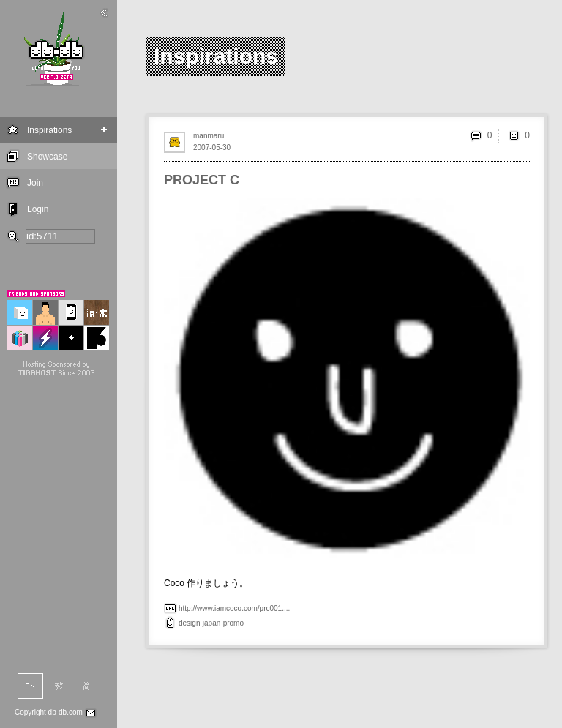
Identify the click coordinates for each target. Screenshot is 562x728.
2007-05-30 (212, 147)
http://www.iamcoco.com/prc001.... (234, 608)
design (189, 623)
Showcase (47, 157)
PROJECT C (202, 180)
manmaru (209, 136)
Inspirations (49, 130)
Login (38, 209)
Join (35, 183)
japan (211, 623)
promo (233, 623)
